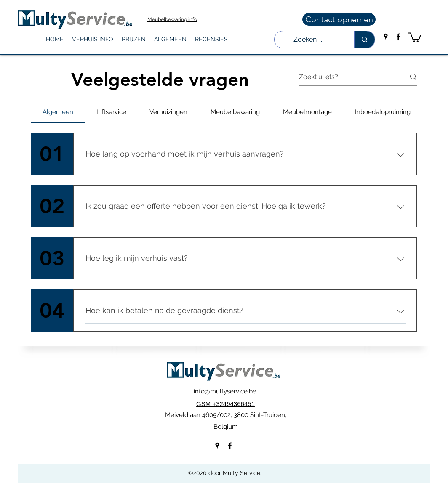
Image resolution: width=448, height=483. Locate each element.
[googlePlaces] (386, 37)
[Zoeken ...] (308, 40)
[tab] (58, 112)
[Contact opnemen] (339, 19)
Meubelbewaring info (172, 19)
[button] (93, 39)
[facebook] (398, 37)
